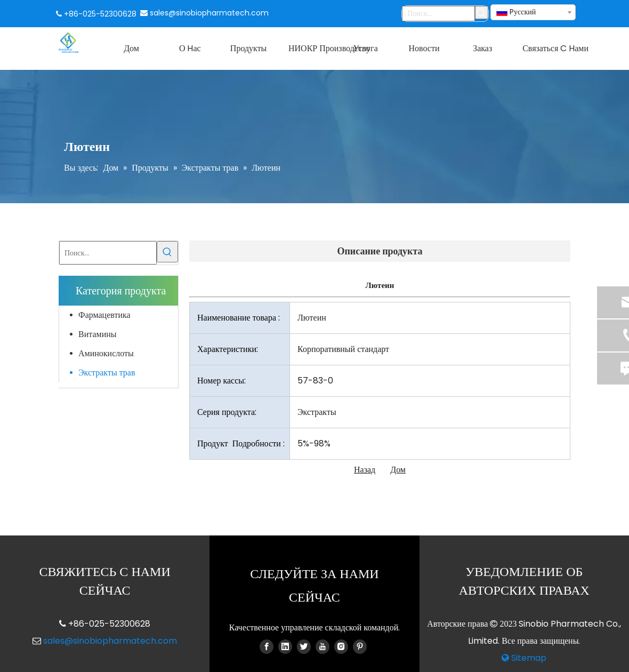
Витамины (98, 334)
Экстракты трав (107, 373)
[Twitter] (304, 646)
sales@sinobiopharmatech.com (209, 13)
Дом (398, 470)
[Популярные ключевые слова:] (482, 13)
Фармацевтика (104, 315)
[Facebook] (267, 646)
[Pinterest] (360, 646)
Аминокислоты (106, 353)
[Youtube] (322, 646)
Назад (365, 470)
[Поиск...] (438, 14)
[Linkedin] (285, 646)
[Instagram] (341, 646)
